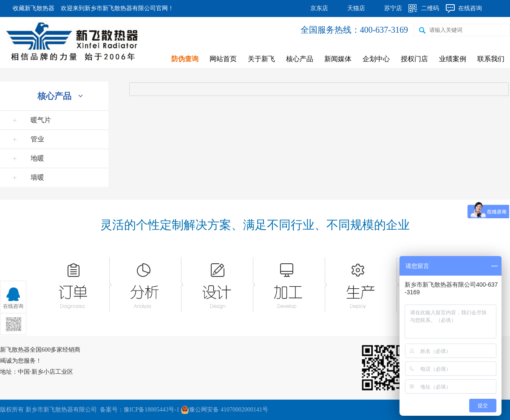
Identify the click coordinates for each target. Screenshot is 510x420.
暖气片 (41, 120)
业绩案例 (453, 59)
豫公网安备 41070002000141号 (224, 410)
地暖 (37, 158)
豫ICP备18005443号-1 (152, 410)
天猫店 (356, 8)
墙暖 (37, 177)
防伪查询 (185, 59)
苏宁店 (393, 8)
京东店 (319, 8)
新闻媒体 (338, 59)
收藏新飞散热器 (34, 8)
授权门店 (414, 59)
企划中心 (376, 59)
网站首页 (223, 59)
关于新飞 (261, 59)
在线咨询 (470, 8)
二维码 (430, 8)
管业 (37, 139)
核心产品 (300, 59)
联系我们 (491, 59)
